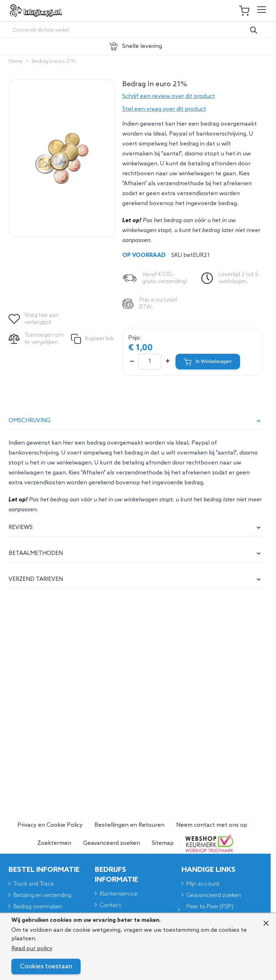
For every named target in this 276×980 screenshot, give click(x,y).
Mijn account (203, 884)
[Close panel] (266, 923)
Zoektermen (54, 843)
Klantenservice (119, 894)
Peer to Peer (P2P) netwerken (210, 910)
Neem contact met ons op (212, 825)
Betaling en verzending (42, 895)
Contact (110, 905)
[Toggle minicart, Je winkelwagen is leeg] (247, 11)
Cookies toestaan (46, 967)
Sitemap (163, 843)
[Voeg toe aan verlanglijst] (34, 319)
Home (16, 62)
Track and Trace (34, 884)
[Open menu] (262, 11)
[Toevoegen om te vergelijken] (37, 339)
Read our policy (32, 949)
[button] (192, 97)
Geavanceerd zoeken (112, 843)
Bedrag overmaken (38, 907)
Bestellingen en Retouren (129, 825)
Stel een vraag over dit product (164, 109)
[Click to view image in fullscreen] (62, 158)
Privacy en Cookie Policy (50, 825)
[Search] (254, 30)
